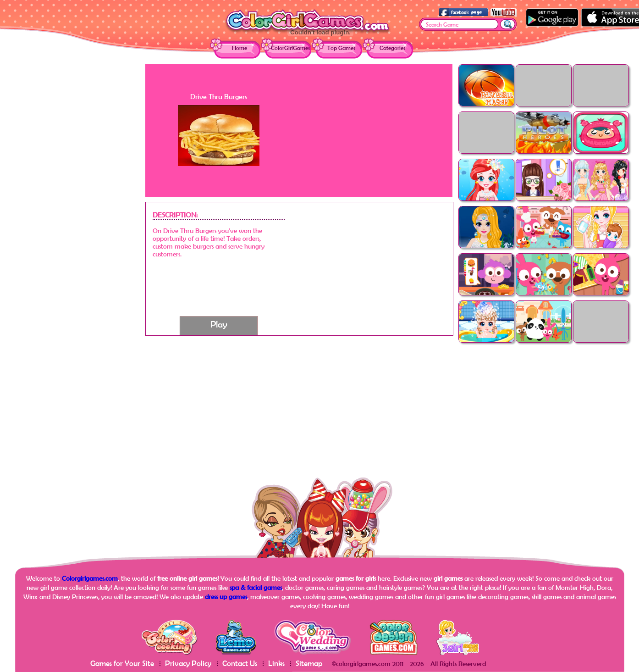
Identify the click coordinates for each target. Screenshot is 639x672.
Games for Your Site (122, 663)
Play (219, 324)
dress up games (226, 597)
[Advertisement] (72, 202)
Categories (392, 48)
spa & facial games (256, 587)
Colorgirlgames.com (90, 578)
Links (276, 663)
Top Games (341, 48)
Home (240, 48)
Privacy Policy (188, 663)
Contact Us (240, 663)
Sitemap (309, 663)
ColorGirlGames (290, 48)
